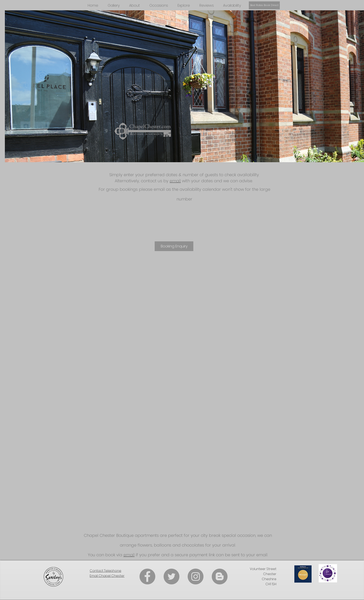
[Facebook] (147, 577)
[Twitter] (171, 577)
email (175, 181)
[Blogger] (220, 577)
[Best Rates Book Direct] (264, 5)
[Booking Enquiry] (174, 246)
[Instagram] (196, 577)
